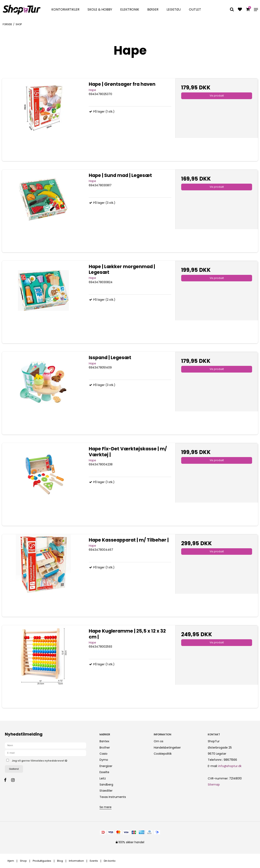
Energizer (106, 766)
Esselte (104, 772)
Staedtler (106, 791)
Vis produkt (217, 96)
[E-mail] (45, 753)
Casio (103, 754)
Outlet (195, 9)
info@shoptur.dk (230, 766)
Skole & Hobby (100, 9)
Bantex (104, 741)
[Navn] (45, 745)
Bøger (153, 9)
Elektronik (130, 9)
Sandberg (106, 785)
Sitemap (214, 785)
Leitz (103, 778)
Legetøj (174, 9)
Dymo (104, 760)
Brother (105, 748)
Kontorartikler (65, 9)
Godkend (14, 769)
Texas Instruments (113, 797)
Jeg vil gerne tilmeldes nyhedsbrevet (52, 760)
